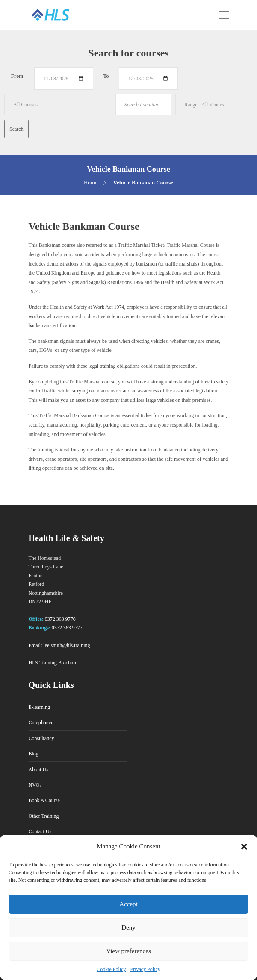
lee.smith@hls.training (67, 645)
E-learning (40, 707)
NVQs (35, 785)
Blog (34, 754)
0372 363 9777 (67, 628)
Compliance (41, 723)
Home (91, 183)
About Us (38, 769)
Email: (35, 645)
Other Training (44, 816)
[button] (244, 847)
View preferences (128, 951)
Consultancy (41, 738)
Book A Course (44, 800)
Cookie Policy (111, 969)
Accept (128, 904)
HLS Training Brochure (53, 663)
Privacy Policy (145, 969)
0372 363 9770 (60, 619)
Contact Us (40, 831)
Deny (128, 927)
